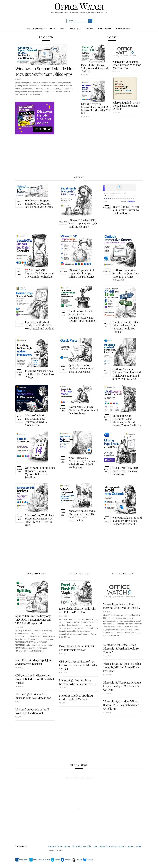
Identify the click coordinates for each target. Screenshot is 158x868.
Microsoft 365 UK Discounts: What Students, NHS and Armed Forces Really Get (127, 420)
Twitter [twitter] (55, 860)
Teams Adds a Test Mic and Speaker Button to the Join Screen (126, 210)
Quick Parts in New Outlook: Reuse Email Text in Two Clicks (82, 368)
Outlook (89, 29)
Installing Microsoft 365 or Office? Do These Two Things (39, 374)
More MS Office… (124, 29)
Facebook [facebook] (66, 860)
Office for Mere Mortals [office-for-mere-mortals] (40, 860)
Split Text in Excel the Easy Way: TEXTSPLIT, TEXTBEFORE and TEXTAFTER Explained (33, 619)
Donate (139, 846)
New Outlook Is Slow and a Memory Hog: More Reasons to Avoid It (127, 521)
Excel (62, 29)
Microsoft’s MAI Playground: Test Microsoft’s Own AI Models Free (36, 420)
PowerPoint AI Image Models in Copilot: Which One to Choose (84, 410)
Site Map (67, 846)
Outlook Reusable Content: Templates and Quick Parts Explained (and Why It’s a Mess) (127, 374)
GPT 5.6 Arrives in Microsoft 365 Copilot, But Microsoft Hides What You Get (96, 108)
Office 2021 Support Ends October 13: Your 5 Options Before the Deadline (40, 472)
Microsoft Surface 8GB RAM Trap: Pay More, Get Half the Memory (84, 223)
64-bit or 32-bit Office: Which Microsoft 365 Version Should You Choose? (126, 327)
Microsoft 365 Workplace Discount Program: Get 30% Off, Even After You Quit (39, 520)
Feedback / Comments (126, 846)
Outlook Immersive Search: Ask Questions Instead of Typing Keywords (126, 275)
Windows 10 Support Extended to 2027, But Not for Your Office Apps (44, 71)
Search (96, 846)
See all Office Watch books (79, 778)
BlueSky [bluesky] (88, 860)
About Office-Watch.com (108, 846)
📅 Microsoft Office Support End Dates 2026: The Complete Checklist (40, 273)
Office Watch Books (36, 29)
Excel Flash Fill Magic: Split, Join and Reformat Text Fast (95, 68)
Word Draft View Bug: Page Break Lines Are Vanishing (125, 471)
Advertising (87, 846)
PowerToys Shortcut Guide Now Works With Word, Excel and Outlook (40, 325)
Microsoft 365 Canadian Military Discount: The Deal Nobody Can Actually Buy (83, 515)
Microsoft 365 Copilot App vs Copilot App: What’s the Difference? (82, 273)
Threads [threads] (77, 860)
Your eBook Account (55, 846)
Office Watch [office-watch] (22, 860)
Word (52, 29)
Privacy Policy (77, 846)
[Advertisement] (79, 155)
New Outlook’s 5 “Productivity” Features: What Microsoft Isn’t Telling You (83, 462)
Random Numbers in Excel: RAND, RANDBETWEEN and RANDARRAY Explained (83, 316)
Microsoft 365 (105, 29)
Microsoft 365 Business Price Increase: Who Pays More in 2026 (127, 65)
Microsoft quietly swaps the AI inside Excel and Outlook (126, 105)
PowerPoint (75, 29)
